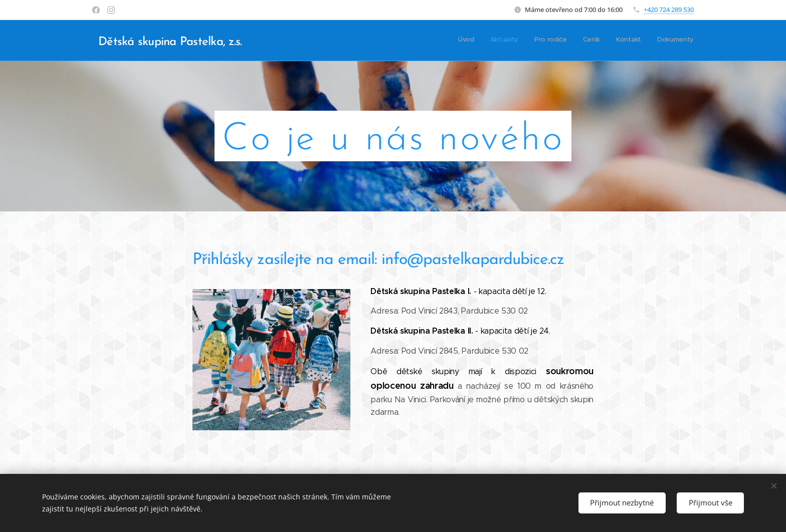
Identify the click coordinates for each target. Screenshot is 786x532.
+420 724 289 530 (669, 10)
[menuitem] (616, 41)
